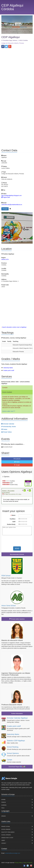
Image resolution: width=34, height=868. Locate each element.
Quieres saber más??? (9, 411)
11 (24, 519)
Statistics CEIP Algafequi (16, 741)
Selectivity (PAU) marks (8, 832)
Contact (4, 843)
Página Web (6, 197)
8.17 (28, 481)
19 (26, 519)
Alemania (4, 805)
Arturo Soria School (9, 606)
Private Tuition (6, 827)
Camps (9, 760)
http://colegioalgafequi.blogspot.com (11, 195)
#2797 (28, 485)
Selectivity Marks (8, 368)
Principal (5, 209)
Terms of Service (28, 863)
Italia (3, 808)
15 (25, 519)
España (3, 800)
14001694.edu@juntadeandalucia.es (12, 205)
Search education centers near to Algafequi (14, 327)
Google (17, 465)
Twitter (17, 462)
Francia (4, 802)
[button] (4, 228)
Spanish (3, 816)
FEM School (6, 576)
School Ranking (13, 747)
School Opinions (13, 753)
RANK (28, 483)
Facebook (17, 459)
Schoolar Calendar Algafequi (17, 718)
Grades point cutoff (9, 370)
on (3, 481)
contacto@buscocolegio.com (13, 853)
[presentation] (17, 540)
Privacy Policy (18, 863)
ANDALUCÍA (5, 259)
